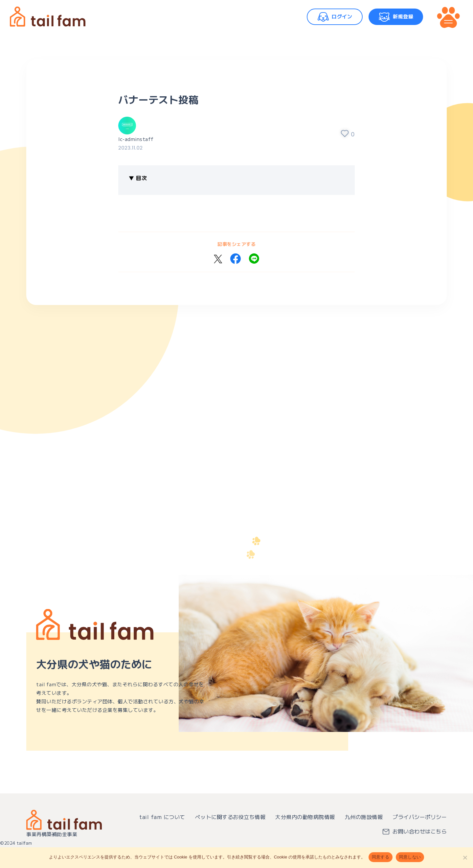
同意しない (410, 857)
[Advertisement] (223, 404)
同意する (381, 857)
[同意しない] (465, 857)
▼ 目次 (138, 178)
